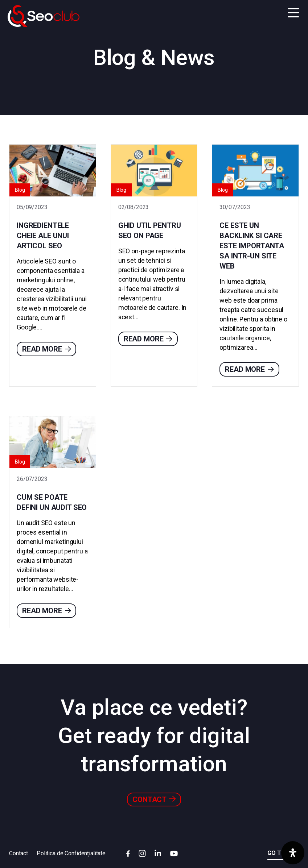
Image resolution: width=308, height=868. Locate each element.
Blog (20, 190)
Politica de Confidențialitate (71, 853)
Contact (154, 799)
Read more (46, 349)
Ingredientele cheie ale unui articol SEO (43, 236)
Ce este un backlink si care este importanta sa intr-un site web (252, 246)
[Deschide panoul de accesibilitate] (293, 853)
